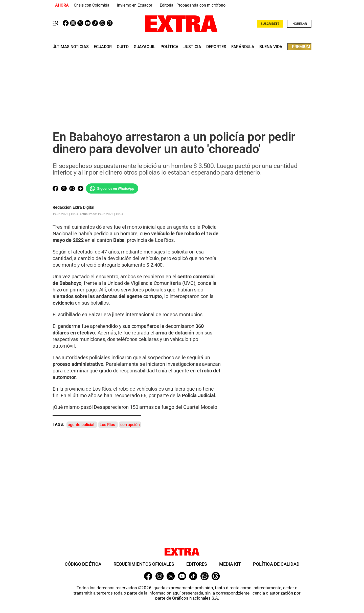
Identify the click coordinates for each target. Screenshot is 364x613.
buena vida (271, 47)
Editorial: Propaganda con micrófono (193, 5)
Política (169, 47)
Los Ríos (107, 425)
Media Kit (230, 564)
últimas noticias (71, 47)
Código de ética (83, 564)
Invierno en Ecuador (135, 5)
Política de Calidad (276, 564)
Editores (197, 564)
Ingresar (299, 24)
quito (123, 47)
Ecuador (103, 47)
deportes (216, 47)
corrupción (130, 425)
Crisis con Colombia (92, 5)
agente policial (81, 425)
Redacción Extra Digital (73, 207)
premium (301, 47)
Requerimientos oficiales (144, 564)
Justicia (192, 47)
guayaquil (145, 47)
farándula (243, 47)
